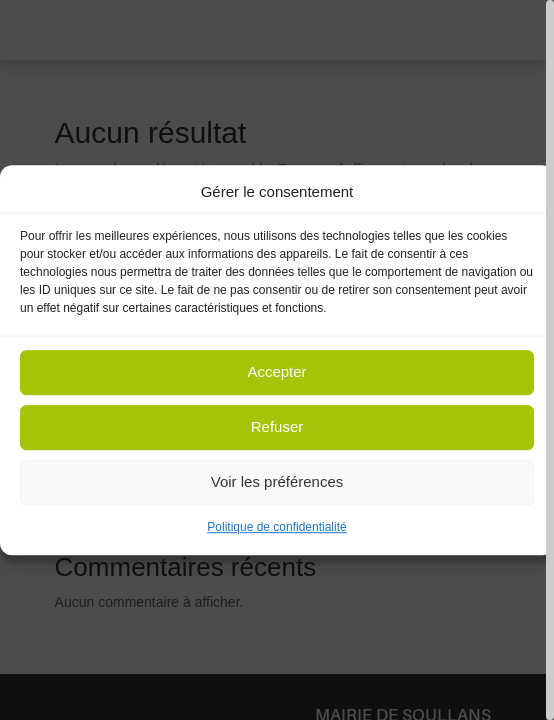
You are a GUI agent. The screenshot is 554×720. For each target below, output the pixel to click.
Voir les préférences (277, 482)
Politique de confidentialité (276, 527)
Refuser (277, 427)
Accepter (276, 372)
